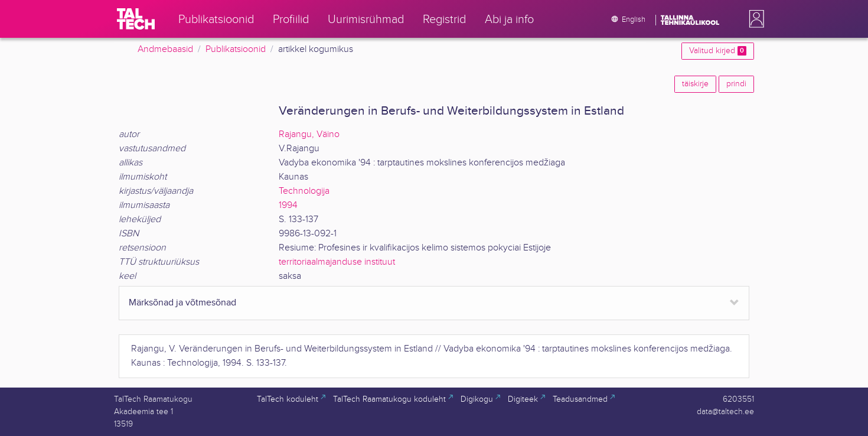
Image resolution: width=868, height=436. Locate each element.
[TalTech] (136, 19)
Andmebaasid (165, 49)
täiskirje (695, 84)
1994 (288, 205)
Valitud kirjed (718, 51)
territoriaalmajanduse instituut (337, 262)
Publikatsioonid (236, 49)
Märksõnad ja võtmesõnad (182, 303)
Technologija (304, 191)
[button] (754, 19)
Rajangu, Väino (309, 134)
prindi (736, 84)
